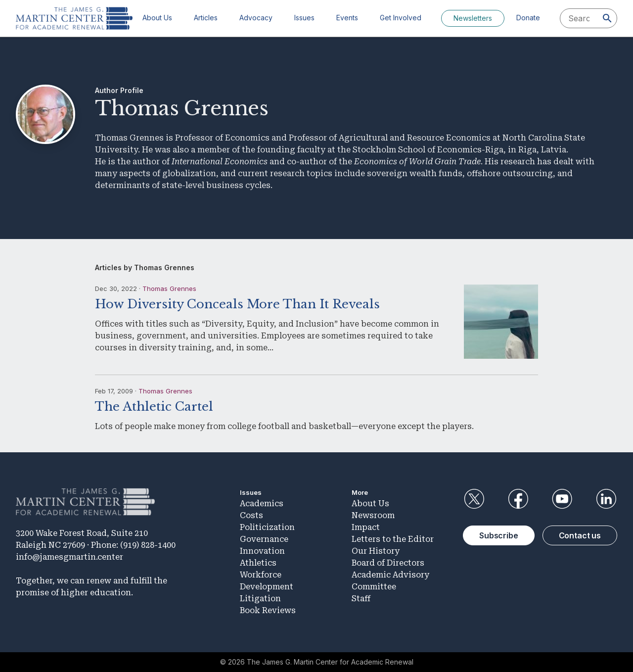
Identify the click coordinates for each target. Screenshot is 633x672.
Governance (264, 539)
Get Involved (401, 18)
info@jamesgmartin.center (69, 557)
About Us (157, 18)
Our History (376, 551)
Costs (251, 515)
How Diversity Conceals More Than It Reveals (237, 304)
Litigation (260, 599)
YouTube (562, 499)
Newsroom (373, 515)
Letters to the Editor (393, 539)
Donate (528, 18)
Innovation (262, 551)
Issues (304, 18)
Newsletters (473, 18)
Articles (206, 18)
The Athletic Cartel (154, 407)
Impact (366, 527)
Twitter (474, 499)
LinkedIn (606, 499)
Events (347, 18)
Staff (361, 599)
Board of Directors (388, 563)
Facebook (518, 499)
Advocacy (256, 18)
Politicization (267, 527)
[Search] (607, 18)
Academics (262, 504)
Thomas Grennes (169, 288)
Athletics (258, 563)
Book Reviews (268, 610)
